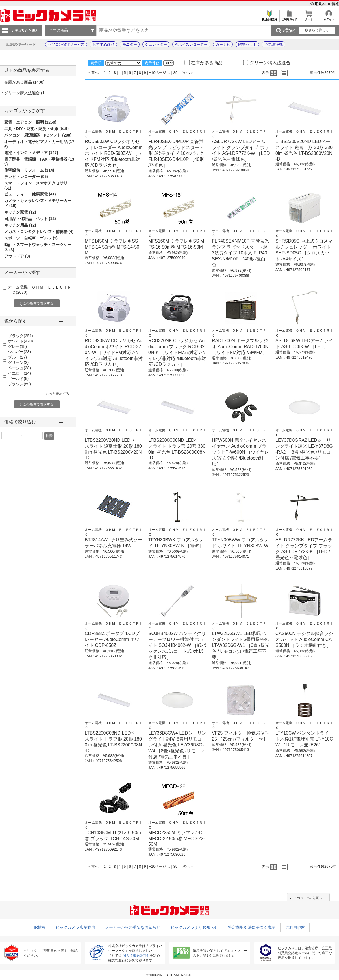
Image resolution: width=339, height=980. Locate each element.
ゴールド (18, 379)
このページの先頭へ (308, 898)
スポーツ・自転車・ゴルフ (31, 238)
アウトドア (17, 256)
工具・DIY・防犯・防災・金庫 (36, 129)
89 (175, 73)
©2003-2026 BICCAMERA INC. (169, 975)
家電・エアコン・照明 (30, 122)
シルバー (19, 352)
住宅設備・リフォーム (29, 170)
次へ (186, 73)
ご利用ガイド (289, 18)
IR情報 (333, 4)
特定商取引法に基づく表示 (252, 927)
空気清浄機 (274, 44)
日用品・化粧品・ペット (30, 219)
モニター (130, 44)
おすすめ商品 (103, 44)
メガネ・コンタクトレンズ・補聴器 (39, 232)
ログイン (329, 18)
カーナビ (223, 44)
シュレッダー (156, 44)
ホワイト (20, 341)
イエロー (19, 373)
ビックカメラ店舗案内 (75, 927)
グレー (17, 346)
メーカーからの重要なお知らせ (133, 927)
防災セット (247, 44)
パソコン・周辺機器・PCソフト (38, 135)
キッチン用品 (20, 225)
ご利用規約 (317, 4)
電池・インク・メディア (31, 153)
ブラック (20, 336)
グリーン (18, 362)
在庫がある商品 (24, 82)
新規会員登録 (269, 18)
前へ (95, 73)
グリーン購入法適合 (25, 93)
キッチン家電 (20, 212)
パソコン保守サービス (66, 44)
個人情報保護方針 (136, 955)
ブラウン (19, 384)
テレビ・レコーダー (26, 177)
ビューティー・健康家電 (30, 194)
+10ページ (157, 73)
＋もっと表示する (56, 394)
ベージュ (19, 368)
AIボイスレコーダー (191, 44)
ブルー (17, 357)
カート (309, 18)
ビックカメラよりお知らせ (194, 927)
